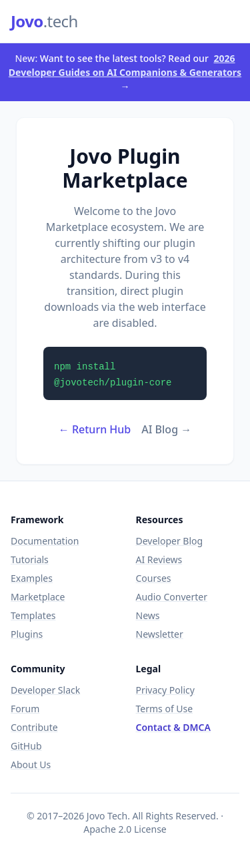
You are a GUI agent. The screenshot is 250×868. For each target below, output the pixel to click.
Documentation (45, 541)
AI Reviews (159, 559)
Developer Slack (45, 690)
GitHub (26, 746)
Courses (154, 578)
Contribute (34, 727)
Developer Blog (170, 541)
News (148, 615)
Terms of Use (165, 709)
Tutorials (30, 559)
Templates (33, 615)
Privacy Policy (165, 690)
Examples (32, 578)
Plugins (27, 634)
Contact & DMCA (173, 727)
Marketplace (38, 597)
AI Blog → (166, 429)
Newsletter (160, 634)
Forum (25, 709)
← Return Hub (95, 429)
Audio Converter (172, 597)
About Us (31, 764)
